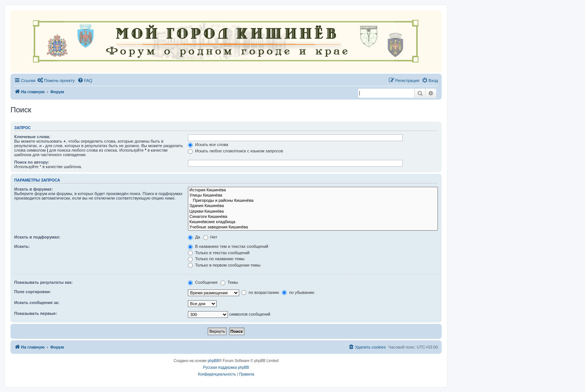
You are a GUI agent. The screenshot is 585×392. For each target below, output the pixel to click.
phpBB (213, 361)
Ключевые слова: (32, 137)
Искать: (22, 246)
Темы (229, 282)
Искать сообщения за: (37, 303)
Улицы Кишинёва (313, 195)
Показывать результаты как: (43, 282)
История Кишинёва (313, 190)
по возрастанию (260, 292)
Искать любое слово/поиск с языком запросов (235, 151)
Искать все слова (208, 145)
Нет (210, 237)
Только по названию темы (216, 259)
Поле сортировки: (33, 292)
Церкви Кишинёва (313, 212)
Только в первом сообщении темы (224, 265)
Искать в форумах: (33, 189)
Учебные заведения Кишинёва (313, 227)
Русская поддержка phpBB (226, 367)
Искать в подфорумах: (37, 237)
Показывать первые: (36, 313)
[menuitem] (56, 80)
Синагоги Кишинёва (313, 217)
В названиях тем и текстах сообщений (228, 246)
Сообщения (203, 282)
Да (194, 237)
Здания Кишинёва (313, 206)
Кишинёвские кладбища (313, 222)
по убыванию (298, 292)
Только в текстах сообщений (219, 253)
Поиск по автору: (32, 162)
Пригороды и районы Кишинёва (313, 201)
